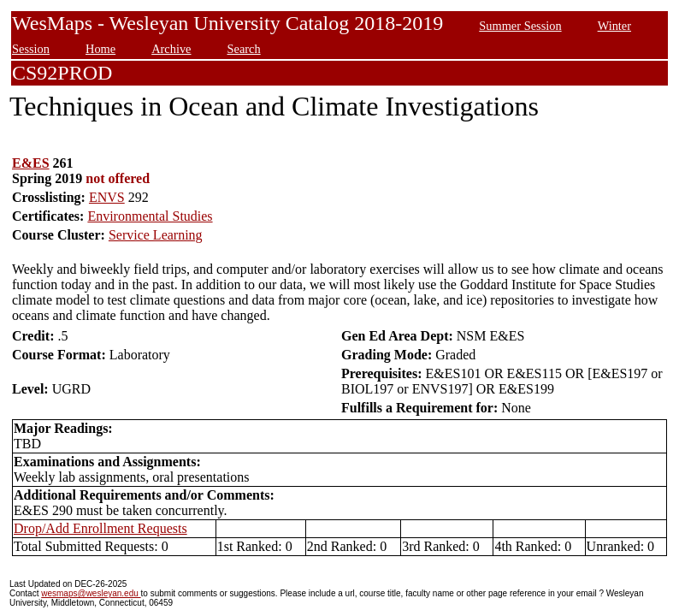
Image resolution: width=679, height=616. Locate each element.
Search (244, 49)
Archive (171, 49)
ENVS (107, 197)
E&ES (31, 163)
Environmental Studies (150, 216)
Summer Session (520, 26)
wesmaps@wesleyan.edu (91, 593)
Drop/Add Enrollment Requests (100, 528)
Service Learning (156, 235)
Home (100, 49)
